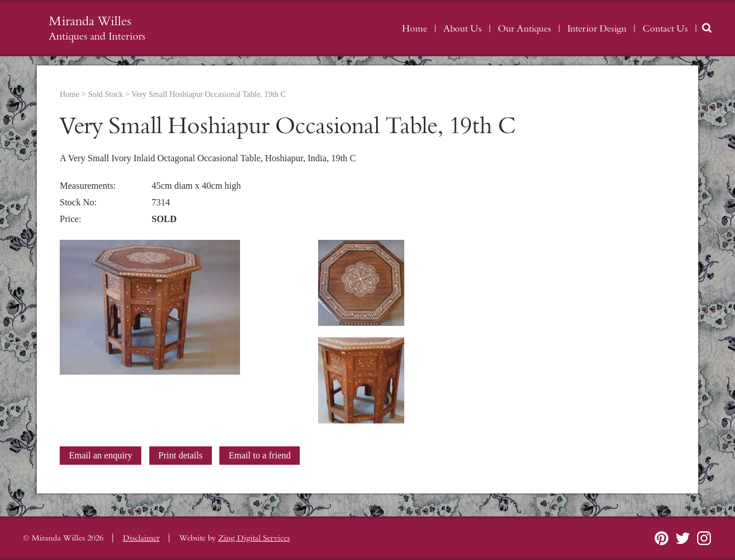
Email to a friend (260, 455)
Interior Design (597, 29)
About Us (463, 29)
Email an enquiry (100, 455)
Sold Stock (105, 94)
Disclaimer (141, 538)
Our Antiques (525, 29)
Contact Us (665, 29)
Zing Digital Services (254, 538)
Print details (181, 455)
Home (415, 29)
